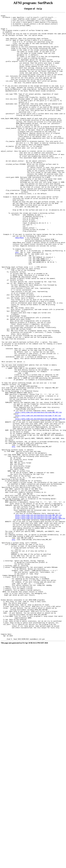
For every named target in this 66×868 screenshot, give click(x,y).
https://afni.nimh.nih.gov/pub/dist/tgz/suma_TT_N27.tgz (38, 496)
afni (17, 300)
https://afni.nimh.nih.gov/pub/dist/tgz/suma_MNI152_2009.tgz (40, 500)
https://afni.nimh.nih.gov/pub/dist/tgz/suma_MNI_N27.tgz (39, 492)
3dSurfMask (20, 283)
